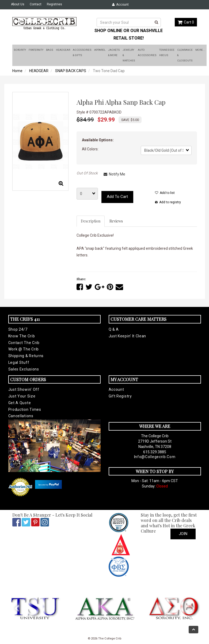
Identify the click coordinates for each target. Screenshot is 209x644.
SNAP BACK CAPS (71, 71)
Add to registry (168, 202)
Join (183, 534)
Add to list (165, 193)
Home (17, 71)
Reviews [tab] (116, 221)
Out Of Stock (87, 173)
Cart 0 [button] (186, 22)
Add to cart (117, 197)
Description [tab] (91, 221)
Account (120, 5)
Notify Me (114, 174)
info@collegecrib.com (155, 457)
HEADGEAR (39, 71)
